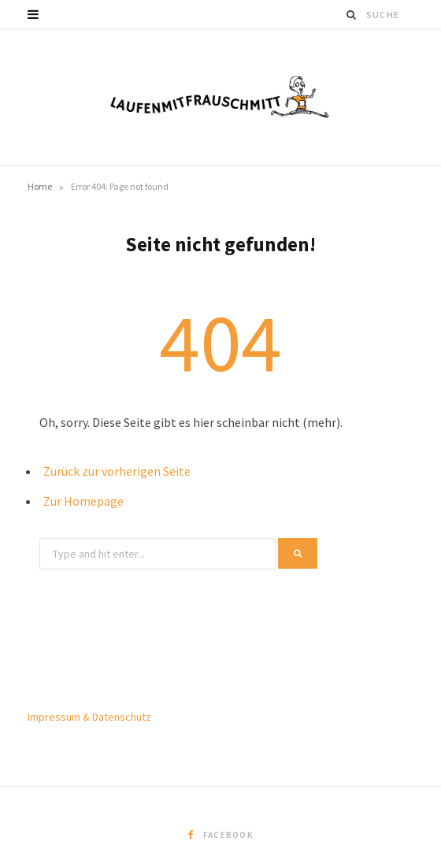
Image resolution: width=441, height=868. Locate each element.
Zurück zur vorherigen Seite (117, 471)
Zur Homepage (83, 501)
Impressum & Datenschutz (89, 717)
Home (40, 186)
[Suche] (352, 15)
